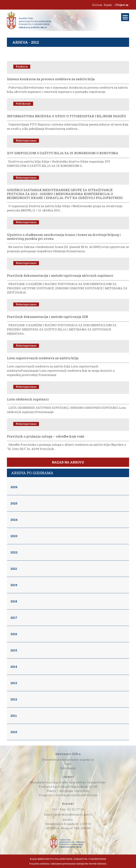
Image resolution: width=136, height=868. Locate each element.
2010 (14, 732)
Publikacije (68, 768)
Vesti (68, 764)
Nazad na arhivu (68, 462)
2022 (14, 552)
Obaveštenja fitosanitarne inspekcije (68, 760)
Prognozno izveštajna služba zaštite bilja (68, 795)
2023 (14, 536)
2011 (14, 716)
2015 (14, 650)
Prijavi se (122, 5)
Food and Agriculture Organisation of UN (68, 787)
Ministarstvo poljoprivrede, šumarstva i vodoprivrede (68, 782)
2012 (14, 699)
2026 (14, 487)
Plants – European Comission (68, 791)
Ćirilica (97, 5)
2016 (14, 634)
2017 (14, 618)
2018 (14, 601)
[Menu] (125, 17)
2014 (14, 667)
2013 (14, 683)
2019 (14, 585)
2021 (14, 569)
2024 (14, 520)
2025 (14, 503)
